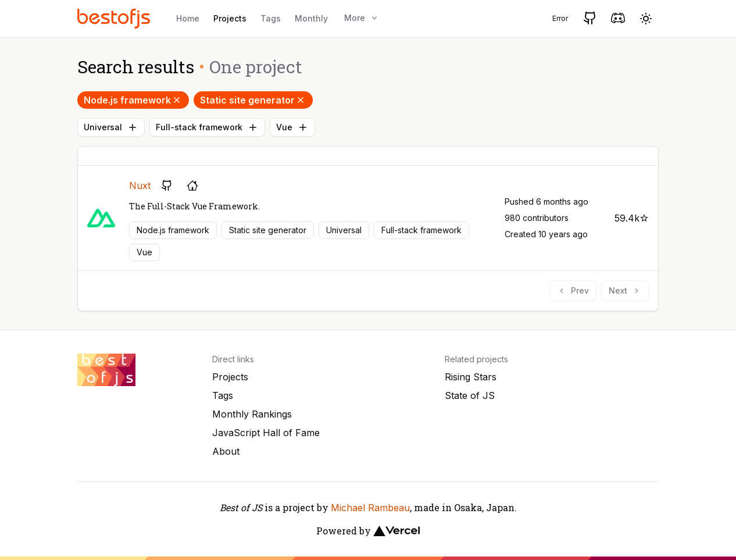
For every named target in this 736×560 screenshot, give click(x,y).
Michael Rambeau (370, 508)
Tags (271, 18)
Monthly (311, 18)
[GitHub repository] (167, 186)
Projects (230, 18)
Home (188, 18)
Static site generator (253, 100)
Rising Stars (471, 377)
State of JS (470, 395)
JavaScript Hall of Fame (266, 433)
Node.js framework (133, 100)
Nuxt (140, 186)
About (226, 451)
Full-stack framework (207, 127)
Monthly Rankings (252, 414)
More (362, 18)
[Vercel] (396, 531)
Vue (292, 127)
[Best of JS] (115, 18)
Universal (111, 127)
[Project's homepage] (192, 186)
